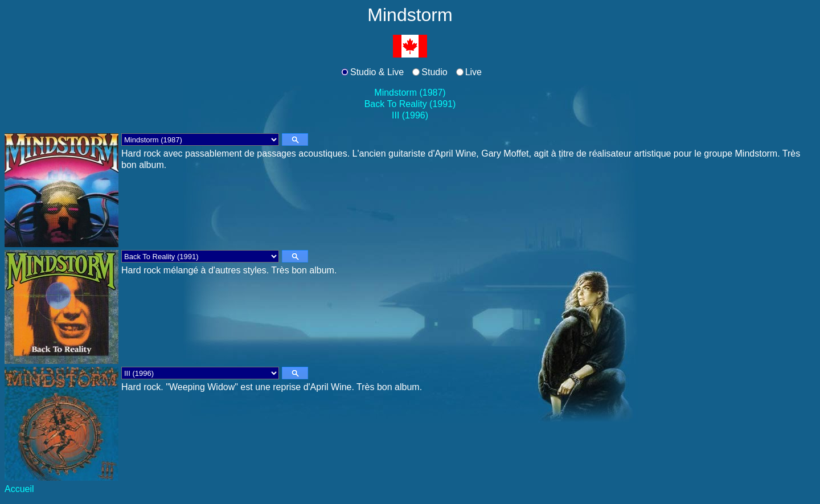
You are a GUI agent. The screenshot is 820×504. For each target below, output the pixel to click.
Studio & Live (377, 72)
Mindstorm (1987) (410, 93)
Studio (434, 72)
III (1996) (410, 115)
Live (473, 72)
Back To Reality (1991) (410, 104)
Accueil (19, 489)
